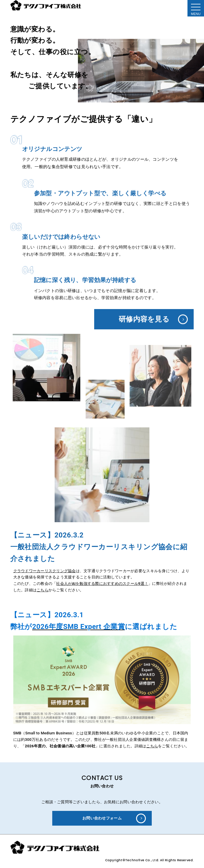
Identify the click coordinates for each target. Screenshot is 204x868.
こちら (43, 590)
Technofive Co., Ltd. (143, 862)
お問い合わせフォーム (102, 818)
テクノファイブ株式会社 (46, 5)
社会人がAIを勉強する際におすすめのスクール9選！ (102, 584)
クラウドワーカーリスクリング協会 (45, 571)
